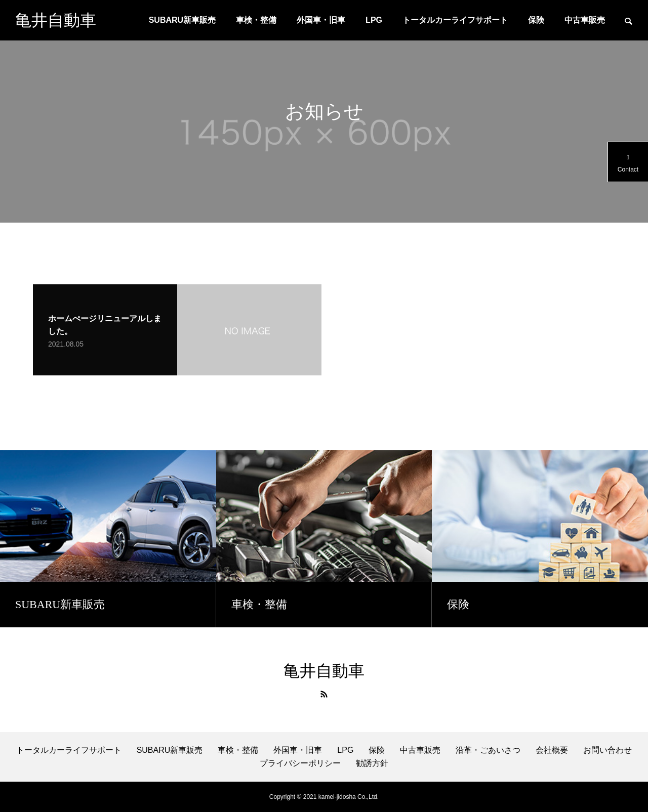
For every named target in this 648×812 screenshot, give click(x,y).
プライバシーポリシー (300, 763)
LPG (374, 20)
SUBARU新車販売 (182, 20)
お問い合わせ (607, 750)
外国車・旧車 (321, 20)
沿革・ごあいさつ (488, 750)
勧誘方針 (372, 763)
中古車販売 (585, 20)
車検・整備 (256, 20)
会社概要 (552, 750)
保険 (536, 20)
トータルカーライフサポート (455, 20)
